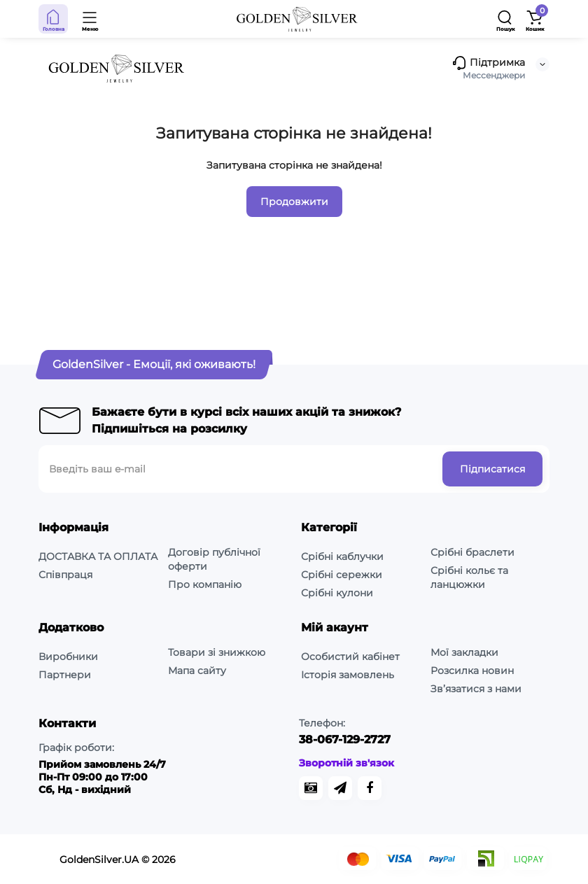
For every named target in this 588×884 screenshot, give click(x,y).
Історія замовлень (348, 675)
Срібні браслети (472, 552)
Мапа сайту (197, 671)
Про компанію (205, 584)
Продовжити (294, 202)
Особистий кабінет (350, 657)
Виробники (68, 657)
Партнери (65, 675)
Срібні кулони (337, 593)
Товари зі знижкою (217, 652)
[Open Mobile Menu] (90, 19)
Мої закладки (464, 652)
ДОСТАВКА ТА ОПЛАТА (98, 556)
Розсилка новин (472, 671)
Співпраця (65, 575)
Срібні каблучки (342, 556)
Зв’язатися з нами (476, 689)
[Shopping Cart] (535, 19)
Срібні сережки (342, 575)
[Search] (505, 19)
